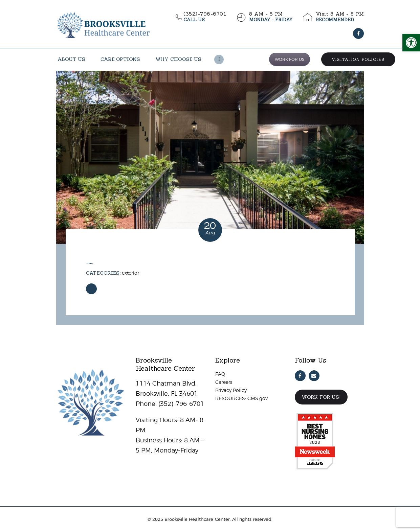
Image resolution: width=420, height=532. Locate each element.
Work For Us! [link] (321, 397)
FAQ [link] (220, 374)
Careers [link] (224, 382)
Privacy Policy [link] (231, 390)
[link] (411, 43)
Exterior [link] (130, 273)
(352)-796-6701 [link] (180, 404)
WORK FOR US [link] (290, 59)
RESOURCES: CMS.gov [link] (241, 398)
